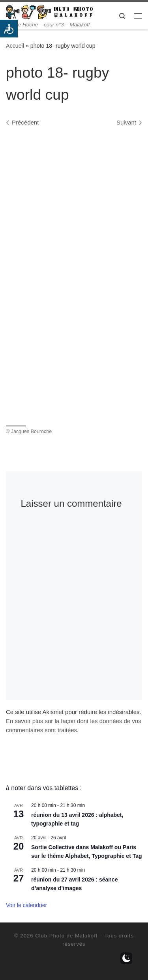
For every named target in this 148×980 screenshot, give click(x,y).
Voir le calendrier (26, 905)
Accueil (15, 46)
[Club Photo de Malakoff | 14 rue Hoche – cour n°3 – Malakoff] (49, 12)
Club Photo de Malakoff (66, 936)
